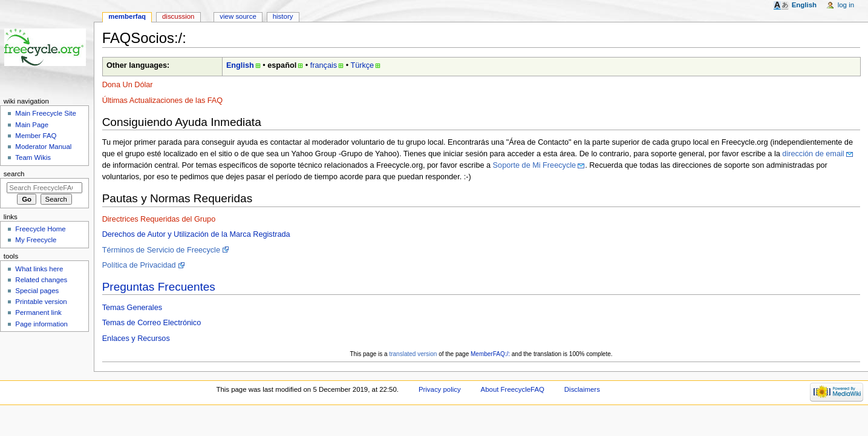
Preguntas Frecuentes (159, 287)
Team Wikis (33, 157)
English (240, 65)
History (283, 16)
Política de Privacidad (139, 265)
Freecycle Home (40, 229)
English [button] (804, 5)
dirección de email (813, 154)
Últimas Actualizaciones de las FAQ (163, 101)
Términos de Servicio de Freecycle (161, 250)
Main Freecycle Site (46, 113)
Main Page (32, 125)
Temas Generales (132, 308)
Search (14, 174)
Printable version (41, 302)
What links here (39, 269)
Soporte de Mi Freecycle (535, 165)
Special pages (37, 291)
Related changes (41, 280)
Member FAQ (36, 136)
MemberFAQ (127, 16)
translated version (413, 354)
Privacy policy (440, 389)
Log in (846, 5)
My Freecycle (36, 240)
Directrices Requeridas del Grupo (159, 219)
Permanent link (38, 312)
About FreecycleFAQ (513, 389)
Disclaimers (582, 389)
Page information (41, 324)
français (324, 65)
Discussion (178, 16)
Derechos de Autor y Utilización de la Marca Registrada (196, 234)
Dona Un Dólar (128, 85)
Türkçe (362, 65)
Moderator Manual (43, 147)
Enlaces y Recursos (136, 339)
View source (238, 16)
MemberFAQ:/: (490, 354)
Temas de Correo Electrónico (152, 323)
